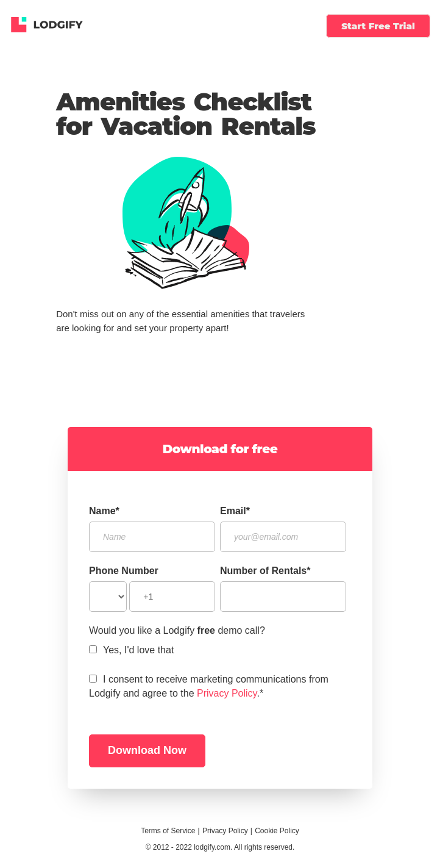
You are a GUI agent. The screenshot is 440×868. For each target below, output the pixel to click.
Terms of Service (168, 831)
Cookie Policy (277, 831)
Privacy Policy (227, 693)
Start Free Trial (378, 26)
